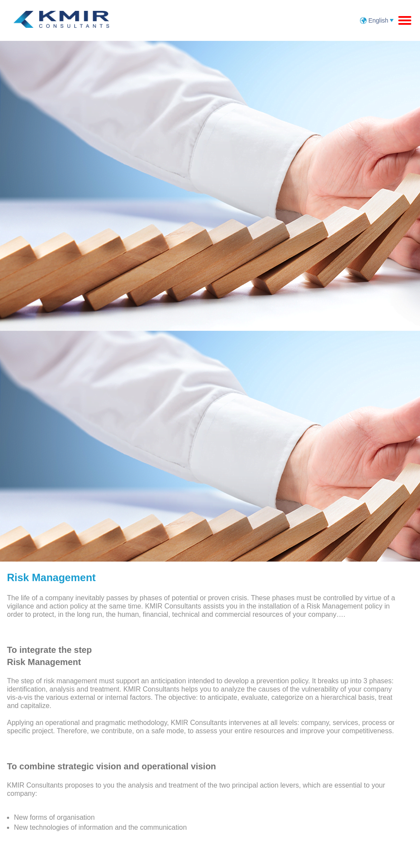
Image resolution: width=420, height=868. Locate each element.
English (379, 20)
